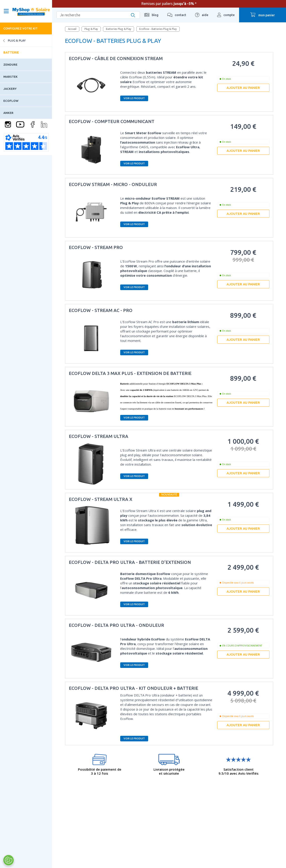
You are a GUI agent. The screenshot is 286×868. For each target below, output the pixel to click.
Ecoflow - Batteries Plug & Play (158, 29)
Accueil (72, 29)
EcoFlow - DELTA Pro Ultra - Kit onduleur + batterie (134, 688)
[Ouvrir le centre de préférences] (8, 860)
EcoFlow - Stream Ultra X (101, 499)
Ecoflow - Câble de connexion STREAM (116, 58)
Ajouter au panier (243, 88)
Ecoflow (11, 101)
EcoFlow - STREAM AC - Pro (101, 310)
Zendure (10, 65)
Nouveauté (169, 495)
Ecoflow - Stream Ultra (99, 436)
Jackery (10, 89)
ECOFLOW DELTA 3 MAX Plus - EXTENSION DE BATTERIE (130, 373)
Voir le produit (134, 98)
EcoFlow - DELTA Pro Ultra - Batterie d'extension (130, 562)
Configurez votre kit (20, 28)
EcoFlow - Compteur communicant (112, 121)
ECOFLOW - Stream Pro (96, 247)
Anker (8, 113)
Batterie (11, 52)
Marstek (11, 77)
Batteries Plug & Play (119, 29)
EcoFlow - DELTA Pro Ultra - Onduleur (116, 625)
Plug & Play (13, 41)
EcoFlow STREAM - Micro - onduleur (113, 184)
